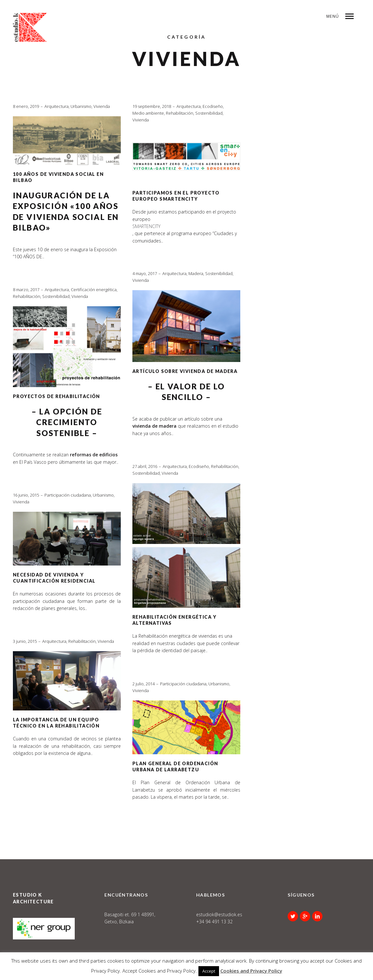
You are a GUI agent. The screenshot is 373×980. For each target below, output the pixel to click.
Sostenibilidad (209, 113)
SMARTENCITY (146, 226)
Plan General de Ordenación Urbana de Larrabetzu (175, 766)
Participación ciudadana (68, 495)
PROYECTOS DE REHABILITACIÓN (57, 396)
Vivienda (102, 106)
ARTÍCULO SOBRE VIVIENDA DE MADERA (185, 371)
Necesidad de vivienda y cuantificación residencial (54, 578)
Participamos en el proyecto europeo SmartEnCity (176, 196)
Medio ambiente (148, 113)
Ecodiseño (213, 106)
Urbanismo (81, 106)
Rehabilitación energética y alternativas (175, 620)
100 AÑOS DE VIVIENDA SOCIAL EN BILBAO (58, 177)
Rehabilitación (180, 113)
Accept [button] (209, 971)
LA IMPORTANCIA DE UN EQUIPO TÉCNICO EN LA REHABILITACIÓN (56, 723)
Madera (196, 273)
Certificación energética (94, 290)
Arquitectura (57, 106)
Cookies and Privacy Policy (251, 971)
